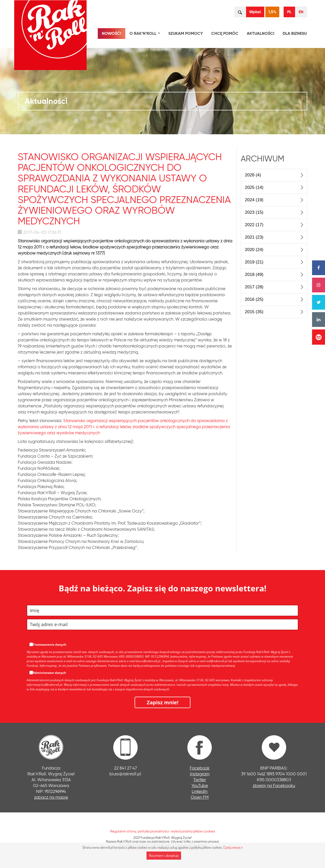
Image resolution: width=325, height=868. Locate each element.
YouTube (200, 785)
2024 (254, 200)
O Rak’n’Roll (146, 34)
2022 (254, 225)
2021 (254, 237)
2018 (254, 274)
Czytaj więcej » (233, 847)
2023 (254, 212)
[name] (162, 611)
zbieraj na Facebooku (274, 785)
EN (301, 12)
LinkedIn (200, 791)
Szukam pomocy (186, 33)
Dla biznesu (295, 33)
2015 (254, 312)
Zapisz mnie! (163, 702)
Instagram (200, 774)
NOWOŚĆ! (111, 33)
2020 (254, 250)
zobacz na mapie (51, 797)
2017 (254, 287)
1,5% (272, 12)
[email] (162, 624)
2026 (253, 175)
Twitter (200, 780)
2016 (254, 299)
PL (289, 12)
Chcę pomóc (225, 33)
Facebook (200, 768)
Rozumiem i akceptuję (164, 855)
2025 (254, 187)
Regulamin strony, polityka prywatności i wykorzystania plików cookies (163, 831)
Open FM (200, 797)
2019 (254, 262)
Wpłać (255, 12)
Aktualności (261, 33)
